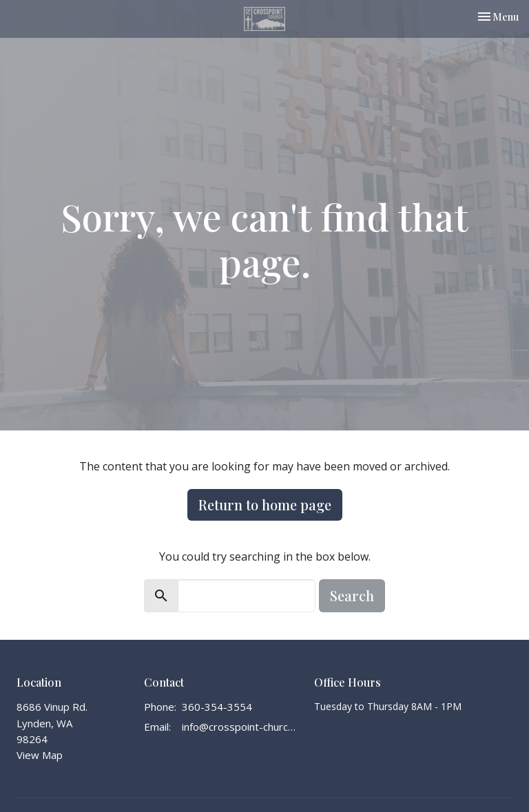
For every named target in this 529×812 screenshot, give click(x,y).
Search (352, 595)
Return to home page (265, 504)
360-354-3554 (217, 707)
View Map (40, 755)
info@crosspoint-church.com (241, 727)
